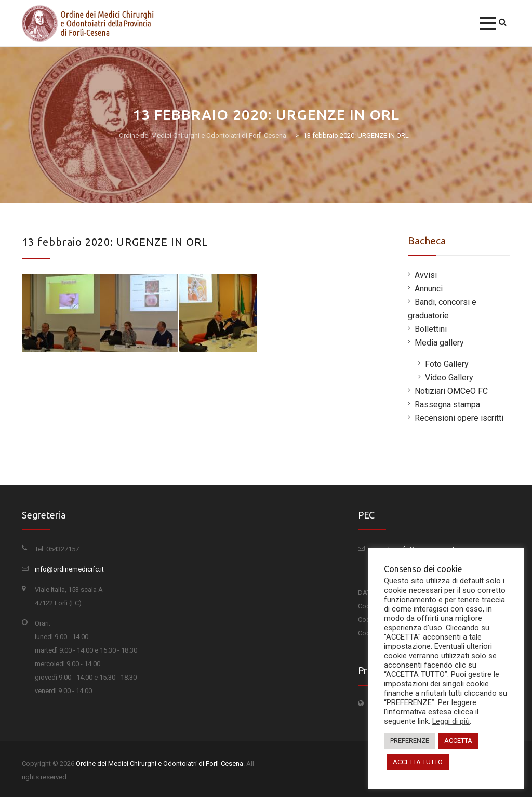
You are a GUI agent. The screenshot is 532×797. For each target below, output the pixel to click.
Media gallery (439, 343)
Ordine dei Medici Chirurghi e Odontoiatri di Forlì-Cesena (159, 763)
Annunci (429, 289)
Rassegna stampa (447, 404)
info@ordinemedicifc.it (69, 569)
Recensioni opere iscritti (459, 418)
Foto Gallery (447, 364)
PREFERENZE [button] (410, 741)
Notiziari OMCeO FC (451, 391)
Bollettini (431, 329)
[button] (488, 23)
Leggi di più (451, 721)
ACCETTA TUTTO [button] (418, 762)
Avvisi (426, 275)
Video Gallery (449, 377)
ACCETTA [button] (458, 741)
